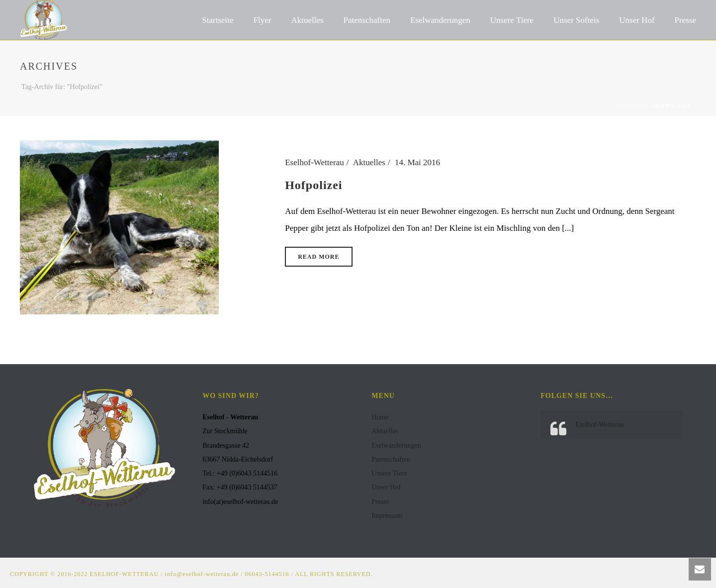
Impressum (387, 516)
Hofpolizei (313, 185)
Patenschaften (367, 20)
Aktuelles (307, 20)
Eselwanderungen (440, 20)
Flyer (263, 20)
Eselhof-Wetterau (314, 162)
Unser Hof (637, 20)
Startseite (218, 20)
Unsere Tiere (512, 20)
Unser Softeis (576, 20)
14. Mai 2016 (417, 162)
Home (380, 417)
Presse (685, 20)
